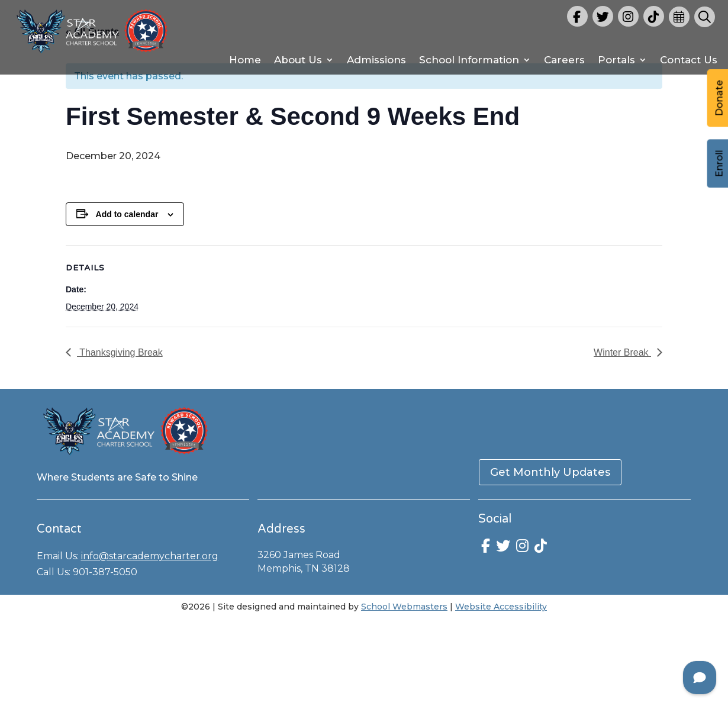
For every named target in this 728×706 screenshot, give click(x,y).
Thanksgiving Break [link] (120, 352)
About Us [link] (298, 61)
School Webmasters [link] (404, 607)
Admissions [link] (376, 61)
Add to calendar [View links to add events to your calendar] (127, 214)
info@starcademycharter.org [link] (150, 556)
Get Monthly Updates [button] (550, 472)
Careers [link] (564, 61)
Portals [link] (616, 61)
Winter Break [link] (622, 352)
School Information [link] (469, 61)
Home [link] (245, 61)
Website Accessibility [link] (501, 607)
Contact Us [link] (689, 61)
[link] (92, 54)
